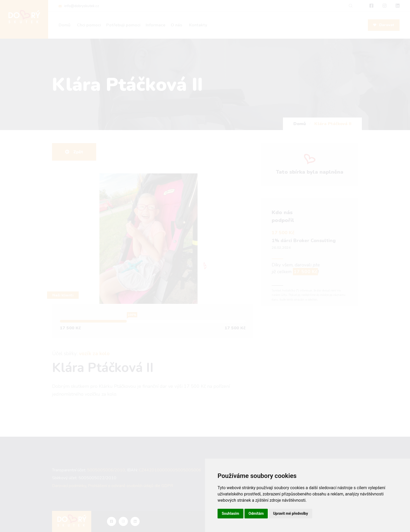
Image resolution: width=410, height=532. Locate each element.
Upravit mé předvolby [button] (290, 513)
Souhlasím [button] (230, 513)
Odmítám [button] (256, 513)
